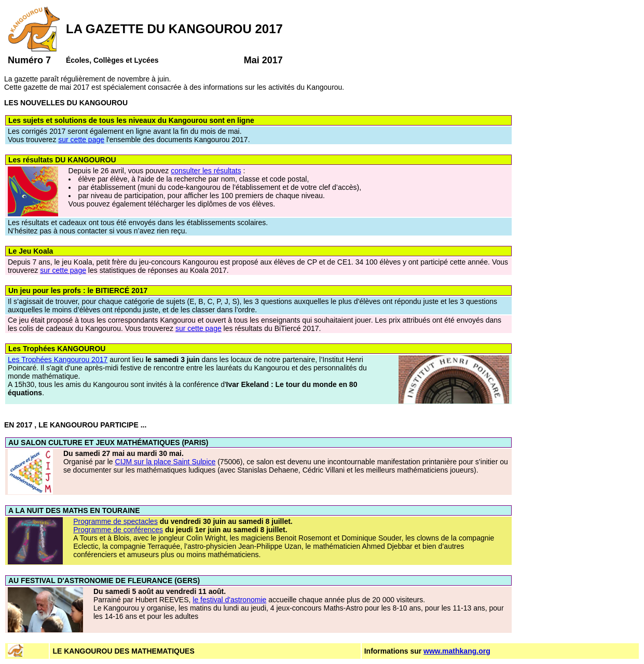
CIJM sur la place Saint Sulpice (166, 462)
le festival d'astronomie (229, 600)
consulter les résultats (206, 171)
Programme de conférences (118, 530)
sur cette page (81, 140)
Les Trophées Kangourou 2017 (58, 359)
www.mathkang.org (457, 651)
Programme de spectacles (115, 521)
